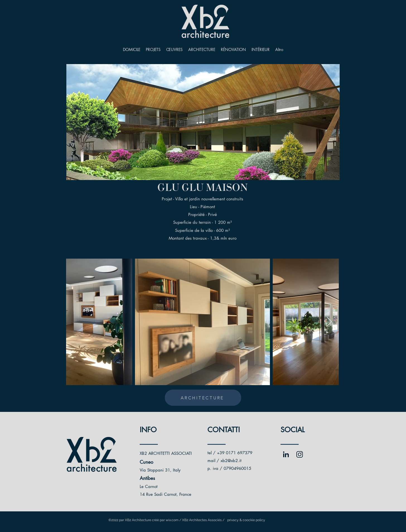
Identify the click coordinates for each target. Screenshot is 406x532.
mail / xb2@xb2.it (224, 461)
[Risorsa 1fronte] (300, 454)
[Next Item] (329, 322)
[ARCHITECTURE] (203, 398)
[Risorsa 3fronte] (286, 454)
